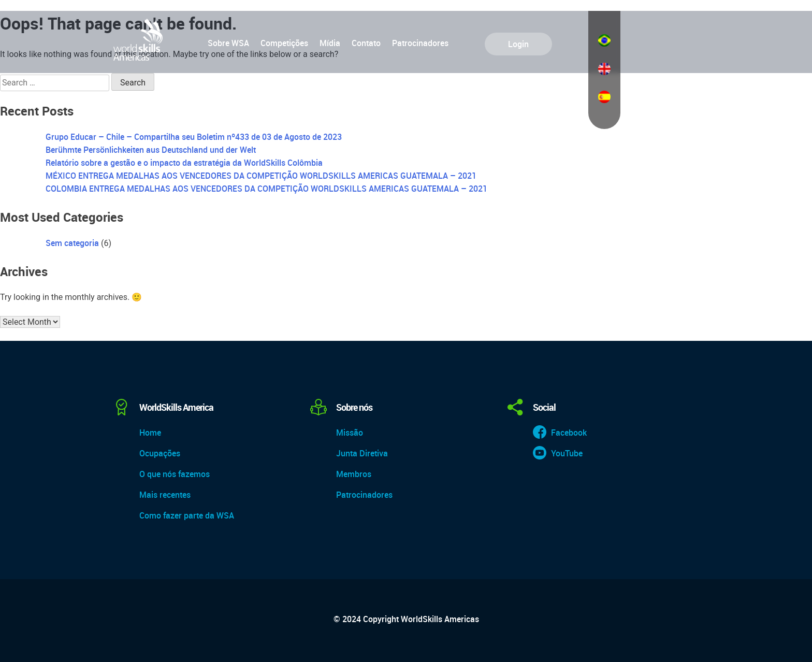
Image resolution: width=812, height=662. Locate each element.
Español (604, 97)
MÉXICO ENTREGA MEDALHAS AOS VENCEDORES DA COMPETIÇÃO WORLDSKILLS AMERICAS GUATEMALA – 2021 (261, 176)
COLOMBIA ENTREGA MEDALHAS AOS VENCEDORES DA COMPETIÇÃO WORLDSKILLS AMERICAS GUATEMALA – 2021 (266, 189)
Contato (366, 43)
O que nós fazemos (175, 474)
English (604, 69)
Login (518, 44)
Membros (354, 474)
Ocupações (160, 453)
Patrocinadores (420, 43)
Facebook (569, 433)
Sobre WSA (228, 43)
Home (150, 433)
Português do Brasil (604, 40)
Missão (350, 433)
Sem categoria (72, 243)
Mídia (330, 43)
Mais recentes (165, 495)
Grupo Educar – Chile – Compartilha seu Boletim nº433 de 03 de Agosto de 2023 (194, 137)
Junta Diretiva (362, 453)
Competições (284, 43)
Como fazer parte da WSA (187, 515)
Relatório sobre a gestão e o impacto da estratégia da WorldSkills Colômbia (184, 163)
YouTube (567, 453)
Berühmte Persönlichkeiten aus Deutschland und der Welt (151, 150)
